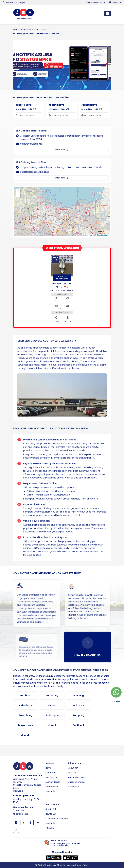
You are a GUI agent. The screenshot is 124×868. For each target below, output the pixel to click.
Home (15, 29)
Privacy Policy (82, 865)
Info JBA (72, 773)
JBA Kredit (50, 791)
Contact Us (117, 3)
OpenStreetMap (103, 235)
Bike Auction (52, 777)
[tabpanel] (62, 65)
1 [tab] (61, 87)
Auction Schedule (77, 782)
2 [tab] (63, 87)
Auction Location (77, 777)
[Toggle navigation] (108, 14)
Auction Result (53, 782)
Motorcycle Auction (30, 29)
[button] (38, 209)
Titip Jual (50, 828)
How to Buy (51, 814)
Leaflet (90, 235)
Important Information (57, 819)
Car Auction (51, 773)
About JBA (73, 768)
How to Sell (51, 809)
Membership (52, 787)
